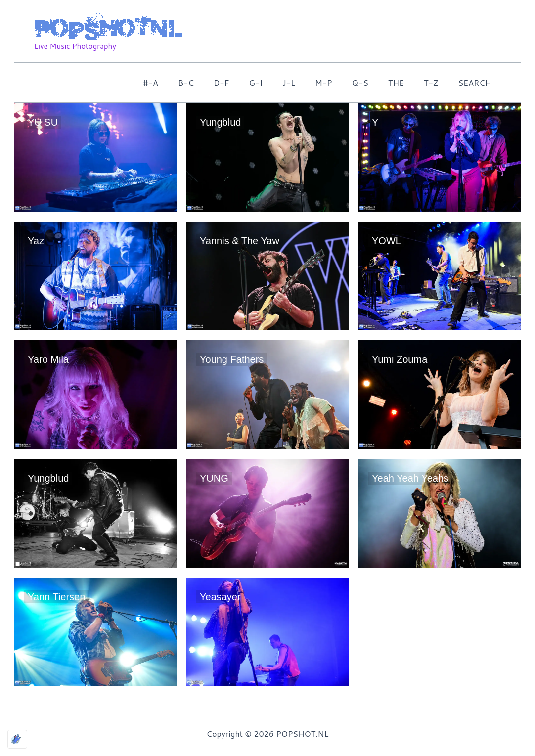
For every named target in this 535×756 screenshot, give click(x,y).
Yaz (36, 241)
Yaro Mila (48, 359)
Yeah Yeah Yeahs (410, 478)
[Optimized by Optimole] (17, 739)
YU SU (43, 122)
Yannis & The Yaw (240, 241)
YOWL (386, 241)
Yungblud (220, 122)
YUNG (214, 478)
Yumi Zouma (400, 359)
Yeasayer (220, 597)
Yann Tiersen (56, 597)
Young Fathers (232, 359)
